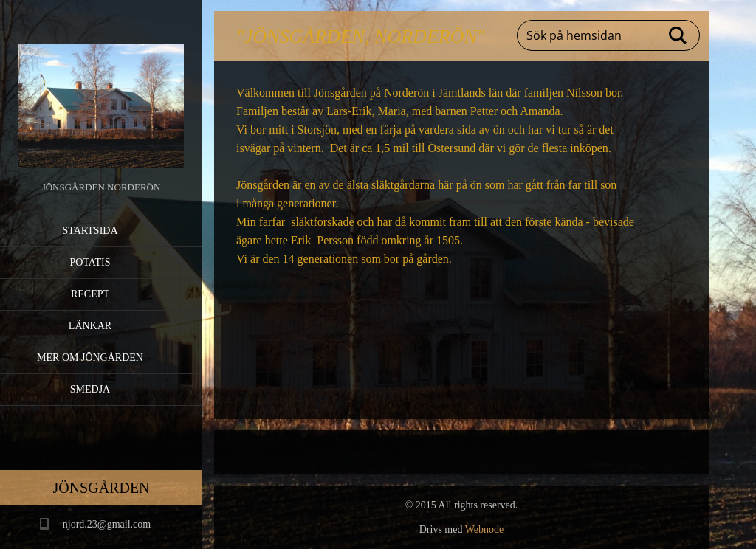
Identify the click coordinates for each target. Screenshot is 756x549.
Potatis (90, 262)
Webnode (485, 529)
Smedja (90, 389)
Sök (678, 35)
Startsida (90, 231)
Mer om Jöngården (90, 358)
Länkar (90, 326)
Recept (90, 294)
